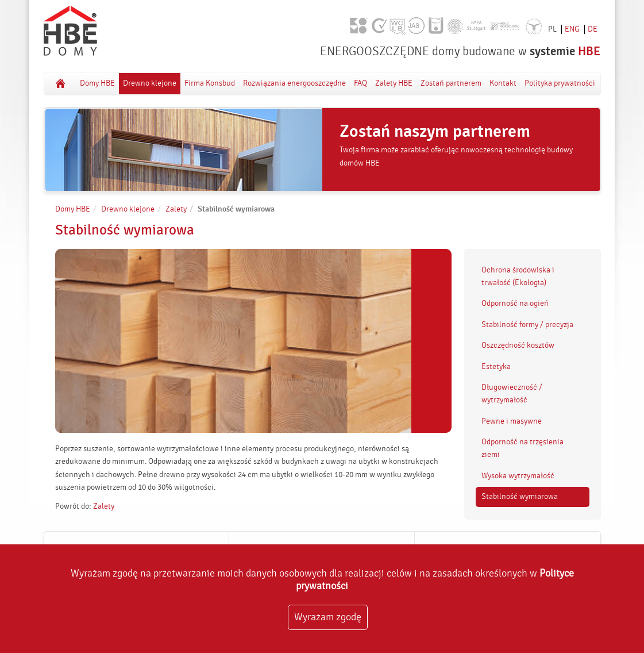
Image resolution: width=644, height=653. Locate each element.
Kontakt (503, 83)
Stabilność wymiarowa (520, 497)
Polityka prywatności (560, 83)
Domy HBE (60, 83)
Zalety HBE (394, 83)
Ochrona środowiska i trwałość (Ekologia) (518, 276)
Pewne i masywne (512, 421)
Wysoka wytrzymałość (518, 476)
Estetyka (496, 367)
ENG (572, 29)
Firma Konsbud (210, 83)
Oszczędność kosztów (518, 345)
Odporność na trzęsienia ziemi (522, 448)
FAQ (360, 83)
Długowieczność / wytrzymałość (512, 394)
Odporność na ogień (515, 304)
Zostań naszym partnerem (435, 132)
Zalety (176, 209)
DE (593, 29)
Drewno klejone (150, 83)
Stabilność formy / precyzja (527, 325)
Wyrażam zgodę (328, 617)
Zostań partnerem (451, 83)
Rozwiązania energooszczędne (294, 83)
